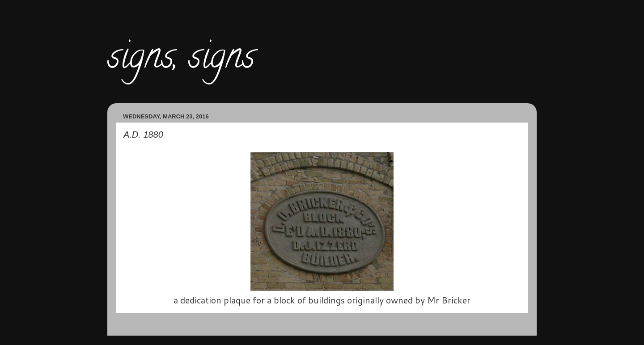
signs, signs (181, 60)
